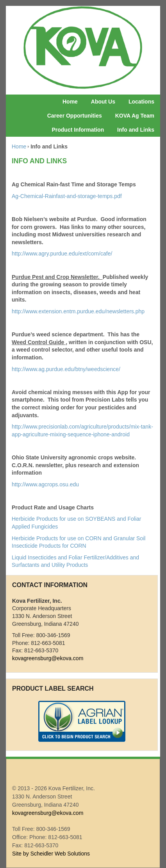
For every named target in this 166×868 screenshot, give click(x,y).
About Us (103, 102)
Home (70, 102)
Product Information (78, 130)
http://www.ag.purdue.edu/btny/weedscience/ (66, 369)
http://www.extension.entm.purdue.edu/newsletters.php (78, 311)
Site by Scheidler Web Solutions (51, 854)
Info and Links (136, 130)
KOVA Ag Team (135, 116)
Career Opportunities (75, 116)
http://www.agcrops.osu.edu (45, 484)
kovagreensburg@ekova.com (48, 658)
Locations (141, 102)
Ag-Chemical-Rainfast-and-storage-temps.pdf (67, 196)
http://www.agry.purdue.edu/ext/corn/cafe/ (62, 254)
